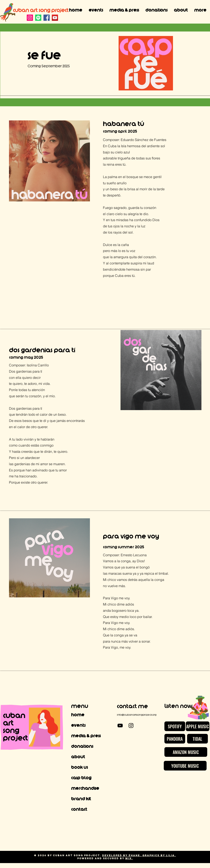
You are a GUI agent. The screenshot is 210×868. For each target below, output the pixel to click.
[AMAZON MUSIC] (186, 752)
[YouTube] (55, 18)
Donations (82, 747)
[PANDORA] (175, 739)
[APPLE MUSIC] (198, 726)
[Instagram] (30, 18)
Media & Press (86, 736)
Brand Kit (81, 799)
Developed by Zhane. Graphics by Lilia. (139, 855)
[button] (124, 10)
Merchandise (85, 789)
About (78, 757)
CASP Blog (81, 778)
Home (78, 715)
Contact (79, 810)
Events (78, 726)
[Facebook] (47, 18)
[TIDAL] (197, 739)
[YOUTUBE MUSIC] (185, 766)
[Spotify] (38, 18)
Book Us (79, 768)
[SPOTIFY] (175, 726)
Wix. (129, 858)
